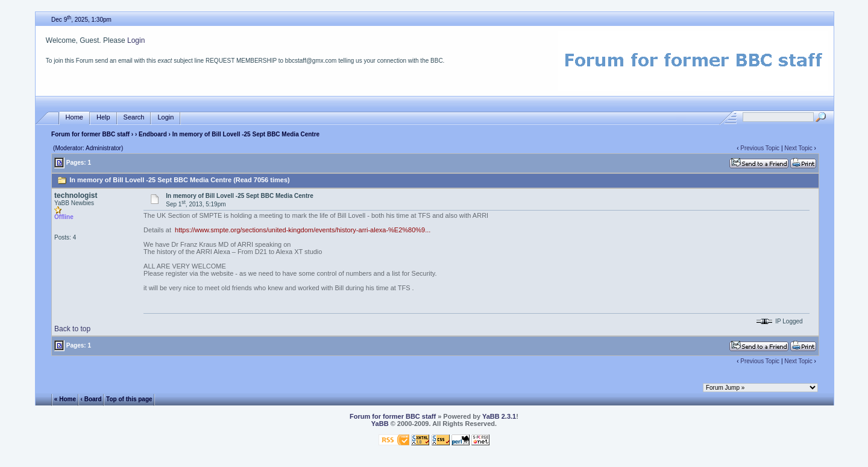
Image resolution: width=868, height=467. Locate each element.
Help (103, 117)
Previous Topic (760, 148)
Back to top (72, 329)
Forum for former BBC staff (90, 134)
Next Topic (798, 148)
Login (136, 40)
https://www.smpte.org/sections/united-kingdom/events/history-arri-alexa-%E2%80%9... (303, 230)
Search (134, 117)
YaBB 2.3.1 (499, 416)
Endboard (153, 134)
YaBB (380, 424)
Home (74, 117)
